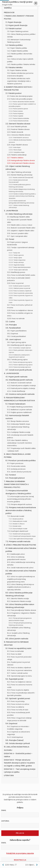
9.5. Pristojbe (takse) (15, 740)
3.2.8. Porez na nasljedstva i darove (20, 310)
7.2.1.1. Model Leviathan (16, 519)
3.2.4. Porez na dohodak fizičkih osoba (21, 275)
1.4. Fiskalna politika (14, 45)
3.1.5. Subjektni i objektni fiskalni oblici (21, 231)
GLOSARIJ (8, 750)
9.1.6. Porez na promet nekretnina (19, 670)
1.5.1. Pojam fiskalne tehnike (17, 70)
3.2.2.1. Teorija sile (14, 253)
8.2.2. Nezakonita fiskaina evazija (19, 601)
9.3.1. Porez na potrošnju (16, 701)
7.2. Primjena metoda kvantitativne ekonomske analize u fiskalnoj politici (21, 510)
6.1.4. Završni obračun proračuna (19, 472)
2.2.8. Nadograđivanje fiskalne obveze (21, 160)
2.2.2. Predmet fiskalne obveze (18, 129)
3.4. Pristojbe (11, 325)
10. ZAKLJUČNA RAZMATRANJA (17, 747)
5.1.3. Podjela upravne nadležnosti (19, 412)
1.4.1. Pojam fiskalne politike (17, 48)
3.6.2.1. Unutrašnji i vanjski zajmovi (20, 348)
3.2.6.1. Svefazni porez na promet (19, 286)
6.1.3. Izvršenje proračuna (16, 469)
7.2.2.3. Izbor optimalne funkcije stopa (21, 539)
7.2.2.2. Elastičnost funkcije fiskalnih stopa (22, 536)
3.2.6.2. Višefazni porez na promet (19, 288)
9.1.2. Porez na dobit (14, 654)
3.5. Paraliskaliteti (13, 328)
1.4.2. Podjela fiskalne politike (18, 51)
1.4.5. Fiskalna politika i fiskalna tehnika (21, 64)
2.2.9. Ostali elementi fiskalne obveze (21, 163)
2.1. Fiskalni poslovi (13, 93)
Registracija (20, 860)
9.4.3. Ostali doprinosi (15, 737)
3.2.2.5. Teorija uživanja (16, 262)
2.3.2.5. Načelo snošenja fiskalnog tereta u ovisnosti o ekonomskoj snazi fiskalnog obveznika (22, 196)
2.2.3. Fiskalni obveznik (15, 132)
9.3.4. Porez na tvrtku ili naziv (18, 710)
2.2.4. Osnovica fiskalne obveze (19, 135)
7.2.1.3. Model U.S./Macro (17, 524)
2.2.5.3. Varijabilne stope (17, 152)
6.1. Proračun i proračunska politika (21, 461)
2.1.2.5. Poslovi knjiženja (16, 114)
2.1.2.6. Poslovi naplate (16, 116)
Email (4, 810)
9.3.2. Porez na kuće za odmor (18, 704)
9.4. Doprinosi (11, 724)
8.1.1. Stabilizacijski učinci (16, 554)
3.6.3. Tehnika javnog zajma (17, 360)
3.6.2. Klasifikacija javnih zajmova (19, 345)
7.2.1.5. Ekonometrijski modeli (18, 529)
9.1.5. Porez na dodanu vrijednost (19, 668)
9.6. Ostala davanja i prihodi (18, 743)
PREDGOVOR (9, 13)
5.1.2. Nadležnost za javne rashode (20, 410)
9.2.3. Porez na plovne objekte (18, 690)
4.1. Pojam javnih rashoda (16, 377)
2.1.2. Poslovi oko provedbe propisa (20, 99)
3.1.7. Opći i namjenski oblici (17, 236)
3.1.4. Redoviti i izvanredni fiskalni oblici (21, 228)
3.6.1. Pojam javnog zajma (17, 342)
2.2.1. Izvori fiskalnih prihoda (17, 127)
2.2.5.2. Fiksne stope (15, 150)
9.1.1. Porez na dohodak (15, 651)
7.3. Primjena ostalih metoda (18, 542)
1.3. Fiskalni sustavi (13, 29)
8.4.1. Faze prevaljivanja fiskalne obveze (22, 610)
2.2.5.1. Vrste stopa (15, 147)
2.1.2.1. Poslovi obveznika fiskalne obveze (22, 102)
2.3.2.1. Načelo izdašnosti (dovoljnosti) (21, 178)
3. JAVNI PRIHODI (11, 211)
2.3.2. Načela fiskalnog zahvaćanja (20, 175)
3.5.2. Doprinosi (13, 334)
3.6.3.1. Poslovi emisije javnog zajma (20, 362)
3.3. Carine (10, 322)
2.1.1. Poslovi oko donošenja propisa (20, 96)
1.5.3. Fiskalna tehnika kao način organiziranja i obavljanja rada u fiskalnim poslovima (19, 81)
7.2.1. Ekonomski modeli (16, 516)
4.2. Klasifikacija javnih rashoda (19, 380)
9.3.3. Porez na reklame (16, 707)
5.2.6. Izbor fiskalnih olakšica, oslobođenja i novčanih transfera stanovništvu (19, 443)
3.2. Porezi (10, 239)
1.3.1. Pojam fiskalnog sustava (18, 31)
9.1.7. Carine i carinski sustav (17, 673)
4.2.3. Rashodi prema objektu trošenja (21, 388)
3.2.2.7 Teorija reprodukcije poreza (20, 267)
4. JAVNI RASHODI (11, 373)
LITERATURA (9, 775)
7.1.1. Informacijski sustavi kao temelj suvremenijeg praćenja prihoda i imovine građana (20, 499)
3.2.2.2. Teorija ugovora (16, 255)
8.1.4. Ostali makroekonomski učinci (20, 568)
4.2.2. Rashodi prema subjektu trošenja (21, 386)
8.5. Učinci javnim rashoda (17, 639)
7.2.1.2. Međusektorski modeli (18, 521)
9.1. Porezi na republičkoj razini (18, 648)
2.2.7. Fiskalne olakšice (15, 158)
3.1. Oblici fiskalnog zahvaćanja (19, 214)
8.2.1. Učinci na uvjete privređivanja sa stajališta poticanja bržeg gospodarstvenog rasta (21, 579)
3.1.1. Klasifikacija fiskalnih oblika (18, 217)
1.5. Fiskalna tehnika (14, 68)
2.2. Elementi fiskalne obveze (18, 124)
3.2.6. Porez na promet (15, 283)
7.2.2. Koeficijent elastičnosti (18, 531)
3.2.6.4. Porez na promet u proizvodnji (21, 293)
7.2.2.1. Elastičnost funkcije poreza (19, 534)
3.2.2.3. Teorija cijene (15, 258)
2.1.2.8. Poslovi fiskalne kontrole (19, 121)
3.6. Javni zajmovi (13, 339)
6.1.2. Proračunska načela (16, 466)
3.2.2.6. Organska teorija (17, 265)
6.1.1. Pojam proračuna (15, 463)
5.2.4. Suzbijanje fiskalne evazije (19, 432)
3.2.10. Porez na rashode (16, 319)
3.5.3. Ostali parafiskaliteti (16, 336)
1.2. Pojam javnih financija (16, 25)
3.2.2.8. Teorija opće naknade (18, 270)
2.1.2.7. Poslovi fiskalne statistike (19, 118)
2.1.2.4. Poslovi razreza (16, 111)
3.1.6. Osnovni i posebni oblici (18, 233)
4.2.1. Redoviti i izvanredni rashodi (19, 383)
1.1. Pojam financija (13, 22)
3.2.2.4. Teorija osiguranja (17, 260)
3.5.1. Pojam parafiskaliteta (17, 331)
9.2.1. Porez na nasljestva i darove (19, 682)
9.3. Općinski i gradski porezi (18, 699)
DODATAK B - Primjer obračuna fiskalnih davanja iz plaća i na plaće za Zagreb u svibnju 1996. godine (19, 763)
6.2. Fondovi (11, 475)
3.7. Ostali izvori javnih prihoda (19, 370)
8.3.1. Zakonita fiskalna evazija (18, 599)
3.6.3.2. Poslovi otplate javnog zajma (21, 365)
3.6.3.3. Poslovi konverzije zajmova (20, 367)
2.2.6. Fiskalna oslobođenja (17, 155)
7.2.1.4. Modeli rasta (15, 526)
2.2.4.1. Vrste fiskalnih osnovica (19, 138)
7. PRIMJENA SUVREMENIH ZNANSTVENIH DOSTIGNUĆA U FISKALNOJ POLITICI (16, 484)
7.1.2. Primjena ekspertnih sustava (19, 504)
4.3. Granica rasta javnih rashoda (20, 394)
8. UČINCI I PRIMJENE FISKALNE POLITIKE (20, 545)
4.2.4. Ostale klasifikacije (16, 391)
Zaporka (5, 821)
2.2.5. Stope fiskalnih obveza (17, 145)
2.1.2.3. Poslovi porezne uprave (18, 109)
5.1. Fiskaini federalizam (16, 404)
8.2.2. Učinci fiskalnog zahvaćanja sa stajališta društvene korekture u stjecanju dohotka (21, 587)
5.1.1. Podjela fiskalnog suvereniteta (20, 407)
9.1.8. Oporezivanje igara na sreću (19, 676)
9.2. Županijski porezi (14, 679)
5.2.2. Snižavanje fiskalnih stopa (19, 424)
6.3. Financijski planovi (15, 478)
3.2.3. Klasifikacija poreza (16, 272)
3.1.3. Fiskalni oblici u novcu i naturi (20, 225)
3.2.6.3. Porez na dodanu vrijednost (20, 291)
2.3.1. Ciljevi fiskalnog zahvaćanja (19, 172)
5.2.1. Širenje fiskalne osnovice (18, 421)
